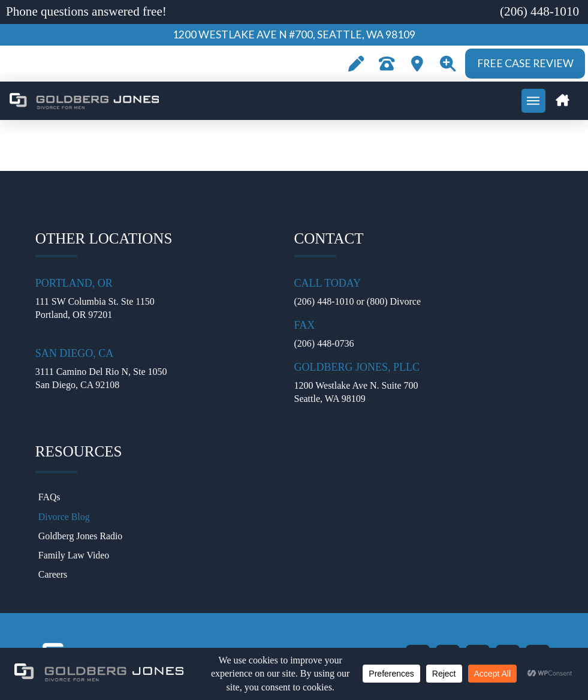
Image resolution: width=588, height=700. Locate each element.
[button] (448, 64)
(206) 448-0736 (324, 343)
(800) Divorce (394, 301)
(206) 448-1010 (324, 301)
